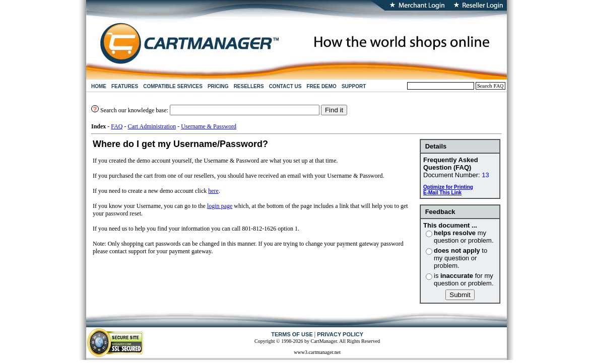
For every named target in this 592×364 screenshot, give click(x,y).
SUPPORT (354, 86)
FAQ (117, 126)
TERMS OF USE (292, 334)
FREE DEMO (321, 86)
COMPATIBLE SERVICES (173, 86)
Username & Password (209, 126)
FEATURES (125, 86)
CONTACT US (285, 86)
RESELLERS (249, 86)
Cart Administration (152, 126)
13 (485, 175)
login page (220, 206)
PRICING (218, 86)
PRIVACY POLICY (340, 334)
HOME (99, 86)
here (213, 191)
